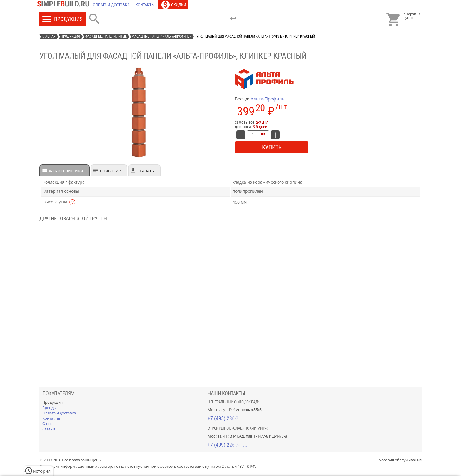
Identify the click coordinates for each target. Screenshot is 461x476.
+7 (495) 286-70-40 (228, 418)
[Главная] (65, 5)
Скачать (146, 170)
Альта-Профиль (268, 99)
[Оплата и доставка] (111, 5)
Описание (110, 170)
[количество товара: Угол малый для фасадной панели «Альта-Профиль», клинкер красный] (253, 135)
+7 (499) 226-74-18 (228, 445)
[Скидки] (173, 5)
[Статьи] (49, 429)
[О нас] (47, 423)
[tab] (65, 170)
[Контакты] (145, 5)
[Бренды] (49, 408)
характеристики (66, 170)
